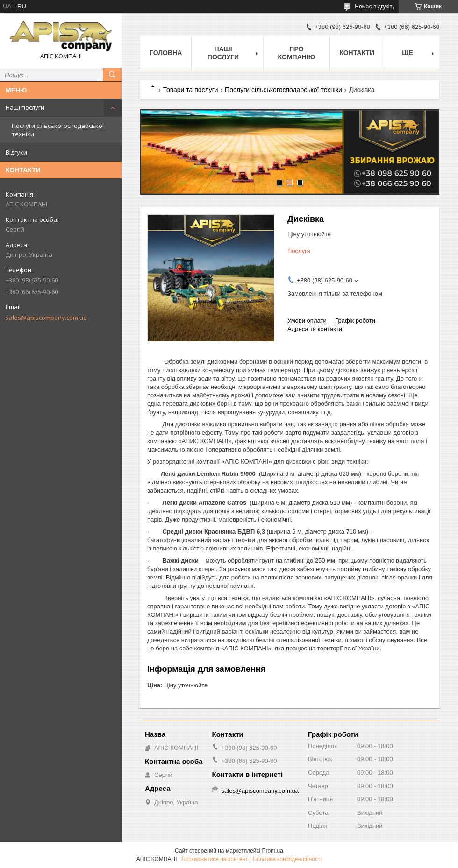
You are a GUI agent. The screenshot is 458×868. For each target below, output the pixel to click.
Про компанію (297, 53)
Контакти (357, 53)
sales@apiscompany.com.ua (46, 318)
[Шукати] (112, 75)
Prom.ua (273, 851)
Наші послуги (25, 107)
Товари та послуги (190, 90)
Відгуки (16, 152)
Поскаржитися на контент (215, 859)
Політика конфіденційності (287, 859)
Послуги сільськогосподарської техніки (58, 130)
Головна (166, 53)
